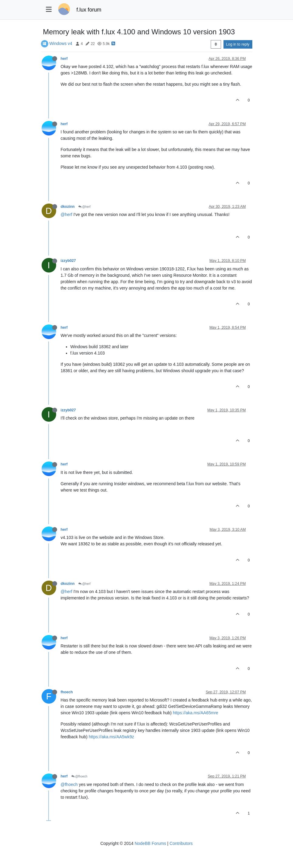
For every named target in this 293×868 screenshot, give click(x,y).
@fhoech (79, 776)
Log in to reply (238, 44)
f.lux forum (89, 10)
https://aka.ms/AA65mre (195, 713)
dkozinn (68, 207)
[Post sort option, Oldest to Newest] (216, 44)
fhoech (67, 692)
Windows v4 (61, 43)
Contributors (181, 843)
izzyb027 (68, 261)
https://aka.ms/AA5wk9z (111, 737)
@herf (84, 207)
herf (64, 59)
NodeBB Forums (150, 843)
